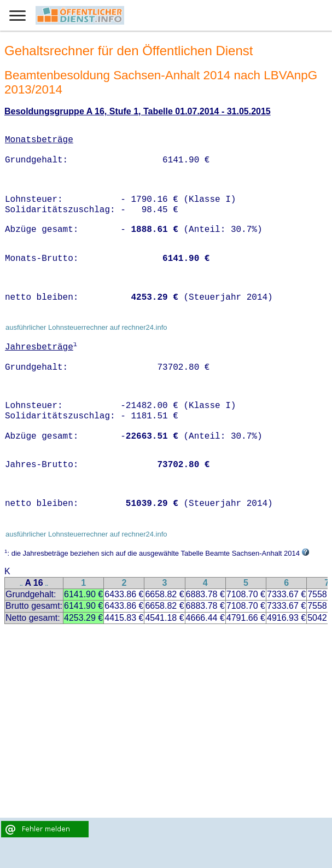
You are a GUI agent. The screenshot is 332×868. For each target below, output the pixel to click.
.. (21, 584)
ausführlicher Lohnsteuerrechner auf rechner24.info (86, 327)
